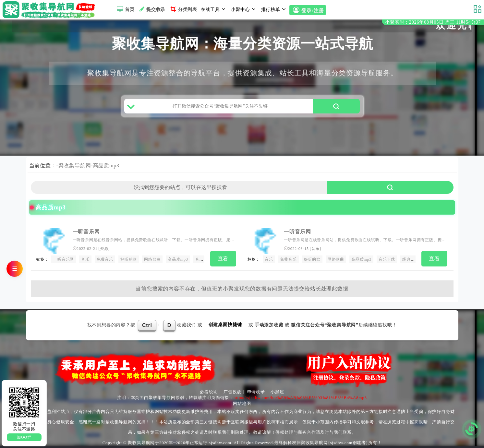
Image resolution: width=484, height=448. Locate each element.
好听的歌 (129, 259)
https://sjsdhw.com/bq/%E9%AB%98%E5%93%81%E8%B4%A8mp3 (300, 398)
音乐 (85, 259)
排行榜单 (274, 9)
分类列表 (183, 9)
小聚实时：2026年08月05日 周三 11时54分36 (433, 22)
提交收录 (152, 9)
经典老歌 (411, 259)
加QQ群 (24, 437)
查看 (223, 259)
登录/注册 (308, 10)
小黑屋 (277, 392)
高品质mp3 (106, 165)
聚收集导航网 (75, 165)
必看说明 (209, 392)
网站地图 (242, 403)
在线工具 (214, 9)
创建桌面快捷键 (225, 325)
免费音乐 (105, 259)
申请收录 (256, 392)
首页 (125, 9)
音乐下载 (204, 259)
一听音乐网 (86, 232)
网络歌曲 (152, 259)
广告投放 (232, 392)
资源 (104, 249)
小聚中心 (244, 9)
